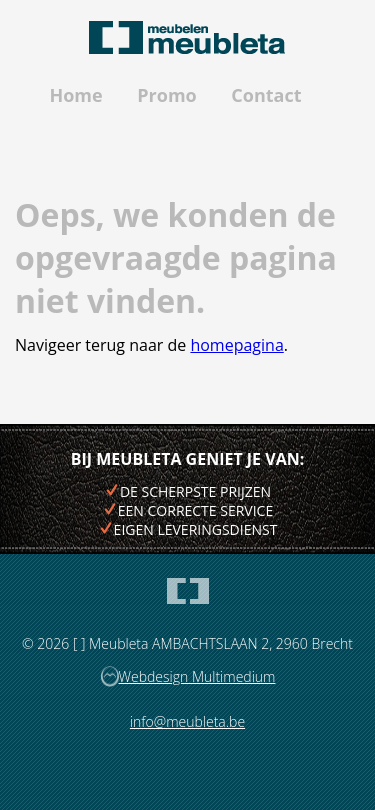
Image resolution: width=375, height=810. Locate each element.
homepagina (236, 345)
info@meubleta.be (187, 721)
